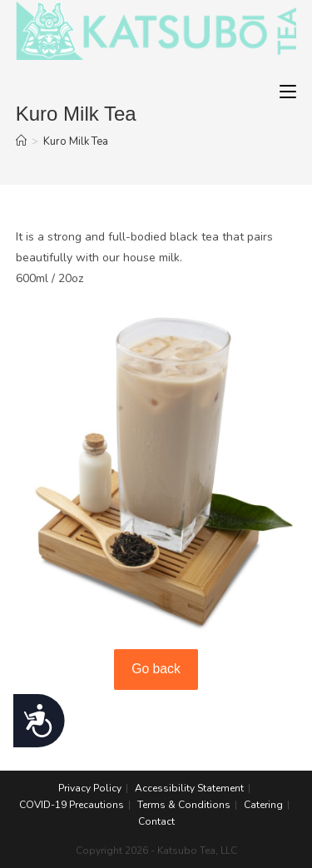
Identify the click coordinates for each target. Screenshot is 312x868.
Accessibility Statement (189, 788)
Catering (263, 805)
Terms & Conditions (184, 805)
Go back (156, 669)
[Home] (21, 141)
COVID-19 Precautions (72, 805)
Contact (156, 821)
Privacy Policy (90, 788)
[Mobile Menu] (288, 92)
